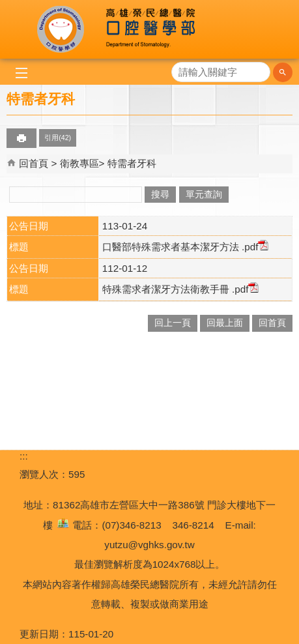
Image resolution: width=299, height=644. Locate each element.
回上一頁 (173, 323)
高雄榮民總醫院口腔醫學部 (149, 29)
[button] (283, 72)
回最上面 (225, 323)
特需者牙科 (132, 163)
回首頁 (34, 163)
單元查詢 (204, 195)
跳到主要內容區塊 (7, 7)
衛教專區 (79, 163)
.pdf (254, 247)
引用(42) (58, 138)
